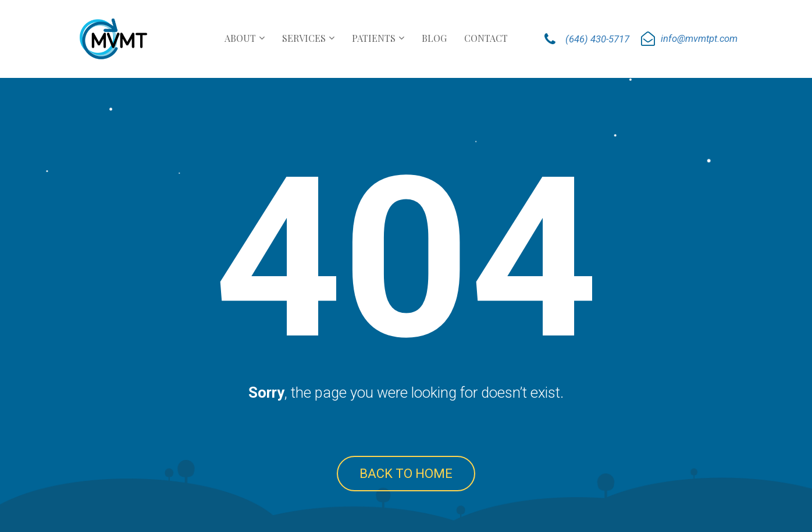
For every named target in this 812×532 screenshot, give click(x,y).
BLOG (434, 38)
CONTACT (486, 38)
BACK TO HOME (406, 474)
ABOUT (240, 38)
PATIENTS (374, 38)
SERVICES (304, 38)
